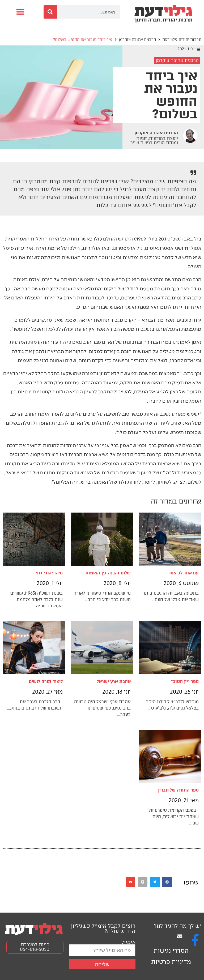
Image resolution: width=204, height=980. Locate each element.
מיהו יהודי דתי (49, 573)
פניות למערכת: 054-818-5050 (35, 947)
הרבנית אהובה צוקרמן (137, 40)
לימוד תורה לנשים (46, 682)
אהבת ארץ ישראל (114, 682)
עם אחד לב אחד (184, 573)
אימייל (128, 942)
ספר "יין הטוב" (185, 682)
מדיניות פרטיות (171, 962)
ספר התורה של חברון (178, 790)
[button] (20, 12)
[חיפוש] (50, 12)
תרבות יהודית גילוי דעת (182, 40)
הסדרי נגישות (171, 951)
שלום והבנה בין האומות (108, 573)
